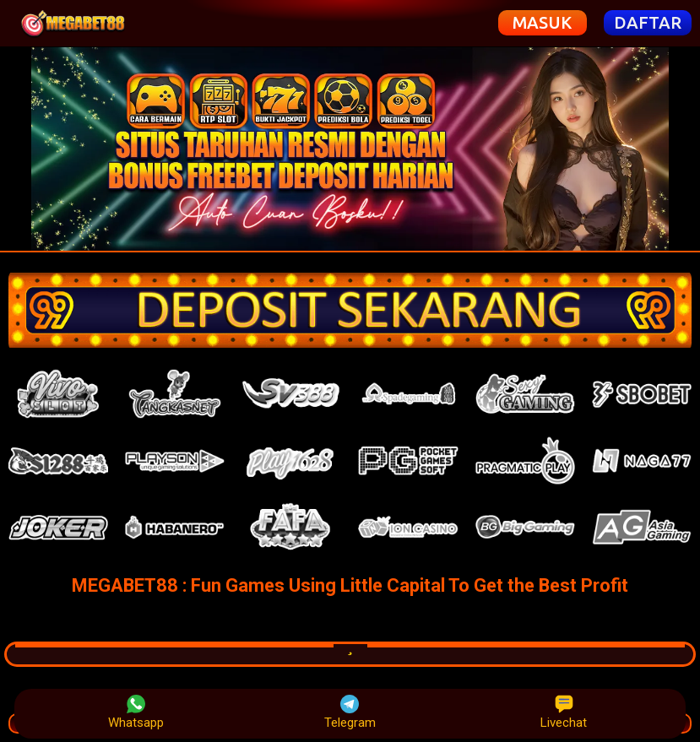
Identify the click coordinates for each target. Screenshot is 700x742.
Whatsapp (136, 712)
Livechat (564, 712)
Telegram (350, 712)
